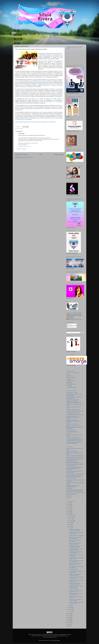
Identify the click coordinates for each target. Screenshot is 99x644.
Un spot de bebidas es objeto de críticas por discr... (75, 572)
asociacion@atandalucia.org (75, 319)
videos (17, 31)
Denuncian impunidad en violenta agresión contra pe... (76, 586)
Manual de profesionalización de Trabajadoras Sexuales (73, 486)
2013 (69, 514)
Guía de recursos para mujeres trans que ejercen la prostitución (75, 465)
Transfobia (69, 433)
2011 (69, 615)
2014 (69, 512)
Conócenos (18, 35)
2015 (69, 510)
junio (70, 526)
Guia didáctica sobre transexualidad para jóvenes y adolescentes (75, 460)
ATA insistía (52, 89)
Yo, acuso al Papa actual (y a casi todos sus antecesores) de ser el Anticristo (75, 440)
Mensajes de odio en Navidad (72, 424)
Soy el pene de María (71, 430)
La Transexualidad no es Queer (73, 413)
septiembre (71, 521)
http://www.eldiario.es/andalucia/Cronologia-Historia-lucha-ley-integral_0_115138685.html (35, 122)
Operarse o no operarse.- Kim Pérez (74, 426)
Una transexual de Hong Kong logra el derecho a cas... (76, 578)
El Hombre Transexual (71, 377)
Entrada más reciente (21, 154)
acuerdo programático (25, 96)
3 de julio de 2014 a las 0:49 (24, 146)
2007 (69, 623)
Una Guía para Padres (73, 589)
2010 (69, 617)
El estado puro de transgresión (73, 400)
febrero (71, 609)
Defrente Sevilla (70, 376)
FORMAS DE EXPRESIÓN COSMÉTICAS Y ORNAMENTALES (74, 402)
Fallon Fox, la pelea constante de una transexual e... (76, 538)
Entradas (70, 324)
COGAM (68, 374)
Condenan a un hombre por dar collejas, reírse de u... (75, 591)
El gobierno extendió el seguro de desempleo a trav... (76, 594)
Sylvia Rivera (69, 498)
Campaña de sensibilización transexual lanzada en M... (75, 530)
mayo (70, 528)
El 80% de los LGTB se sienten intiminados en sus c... (75, 564)
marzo (70, 608)
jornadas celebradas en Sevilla (30, 107)
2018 (69, 505)
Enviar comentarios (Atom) (27, 157)
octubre (71, 519)
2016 (69, 508)
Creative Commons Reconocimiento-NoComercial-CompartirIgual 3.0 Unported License (49, 636)
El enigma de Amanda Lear (72, 451)
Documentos (18, 39)
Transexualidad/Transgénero (72, 432)
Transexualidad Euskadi (71, 387)
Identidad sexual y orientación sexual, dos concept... (75, 575)
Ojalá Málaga (69, 382)
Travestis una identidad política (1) (73, 438)
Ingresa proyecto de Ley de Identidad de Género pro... (75, 583)
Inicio (41, 154)
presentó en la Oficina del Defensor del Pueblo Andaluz (46, 99)
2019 (69, 503)
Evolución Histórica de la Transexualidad (75, 456)
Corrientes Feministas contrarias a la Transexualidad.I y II (74, 397)
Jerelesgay (69, 379)
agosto (70, 522)
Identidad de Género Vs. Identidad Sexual (75, 474)
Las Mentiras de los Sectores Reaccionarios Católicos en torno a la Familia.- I (74, 417)
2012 (69, 613)
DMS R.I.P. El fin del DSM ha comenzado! (75, 541)
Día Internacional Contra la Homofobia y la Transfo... (74, 547)
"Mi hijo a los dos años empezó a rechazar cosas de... (75, 600)
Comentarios (70, 327)
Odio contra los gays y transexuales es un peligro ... (76, 567)
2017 (69, 506)
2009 (69, 619)
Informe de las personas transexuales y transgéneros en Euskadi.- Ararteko (74, 476)
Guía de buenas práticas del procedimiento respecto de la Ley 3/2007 (75, 462)
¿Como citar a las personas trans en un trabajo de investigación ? (74, 443)
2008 (69, 621)
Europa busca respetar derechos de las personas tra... (76, 603)
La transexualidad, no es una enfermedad (75, 415)
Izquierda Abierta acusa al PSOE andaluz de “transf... (75, 550)
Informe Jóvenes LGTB (71, 478)
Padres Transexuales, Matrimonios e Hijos (75, 493)
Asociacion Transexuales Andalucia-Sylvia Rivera (47, 635)
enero (70, 611)
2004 (69, 626)
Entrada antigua (59, 154)
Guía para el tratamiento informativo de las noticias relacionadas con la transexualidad (74, 468)
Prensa (17, 43)
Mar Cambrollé (69, 488)
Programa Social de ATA (71, 494)
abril (70, 606)
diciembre (71, 515)
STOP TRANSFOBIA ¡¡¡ (74, 569)
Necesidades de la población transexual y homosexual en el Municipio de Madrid (75, 490)
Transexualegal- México (71, 384)
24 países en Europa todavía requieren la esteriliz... (75, 544)
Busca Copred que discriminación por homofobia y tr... (76, 552)
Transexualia (69, 386)
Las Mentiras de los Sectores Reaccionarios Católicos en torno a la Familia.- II (74, 421)
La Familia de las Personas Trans (73, 410)
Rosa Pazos (69, 496)
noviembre (71, 517)
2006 (69, 624)
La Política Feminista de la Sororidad (74, 411)
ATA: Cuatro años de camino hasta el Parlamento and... (76, 561)
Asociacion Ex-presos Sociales (73, 373)
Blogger (59, 641)
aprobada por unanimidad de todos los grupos (34, 81)
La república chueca (71, 381)
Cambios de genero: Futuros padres (76, 535)
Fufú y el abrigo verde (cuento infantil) (74, 457)
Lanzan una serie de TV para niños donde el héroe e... (76, 533)
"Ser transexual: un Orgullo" (72, 393)
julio (70, 524)
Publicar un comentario (22, 149)
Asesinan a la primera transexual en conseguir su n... (76, 581)
